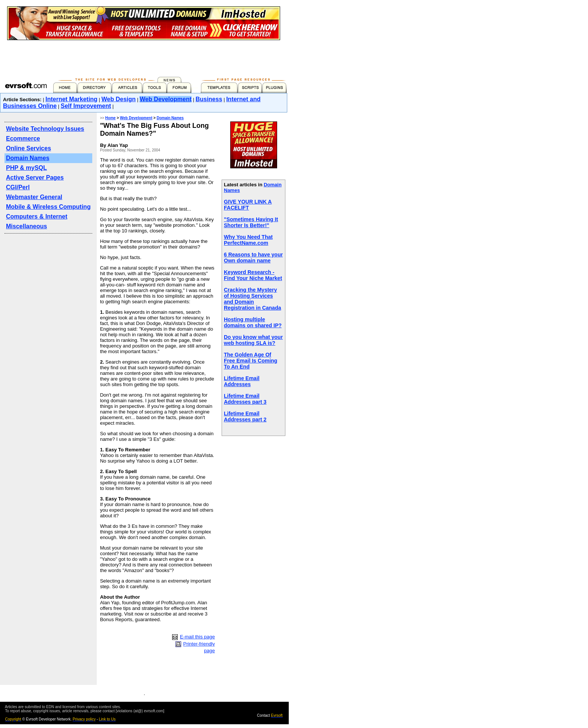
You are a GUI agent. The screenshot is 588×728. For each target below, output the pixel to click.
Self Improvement (86, 106)
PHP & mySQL (26, 168)
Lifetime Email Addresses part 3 (245, 399)
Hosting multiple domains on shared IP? (253, 322)
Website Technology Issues (45, 129)
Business (209, 99)
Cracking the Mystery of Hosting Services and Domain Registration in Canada (252, 299)
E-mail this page (197, 637)
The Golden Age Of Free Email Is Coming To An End (250, 361)
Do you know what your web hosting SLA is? (253, 340)
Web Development (165, 99)
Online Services (28, 148)
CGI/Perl (18, 187)
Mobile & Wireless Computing (48, 207)
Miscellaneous (26, 226)
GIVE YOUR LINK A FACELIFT (248, 205)
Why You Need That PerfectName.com (248, 240)
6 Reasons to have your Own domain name (253, 258)
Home (111, 118)
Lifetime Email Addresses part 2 (245, 416)
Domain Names (28, 158)
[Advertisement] (144, 57)
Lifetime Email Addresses (242, 381)
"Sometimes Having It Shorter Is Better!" (251, 222)
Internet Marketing (71, 99)
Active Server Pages (35, 178)
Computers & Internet (37, 216)
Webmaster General (34, 197)
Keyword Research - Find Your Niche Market (253, 275)
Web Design (119, 99)
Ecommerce (23, 139)
